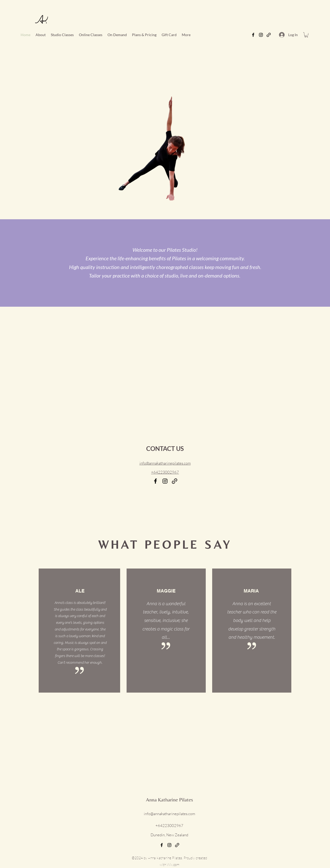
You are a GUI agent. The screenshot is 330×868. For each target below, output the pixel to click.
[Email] (175, 481)
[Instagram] (261, 35)
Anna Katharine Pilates (169, 800)
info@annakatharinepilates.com (170, 814)
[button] (91, 35)
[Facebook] (253, 35)
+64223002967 (165, 472)
